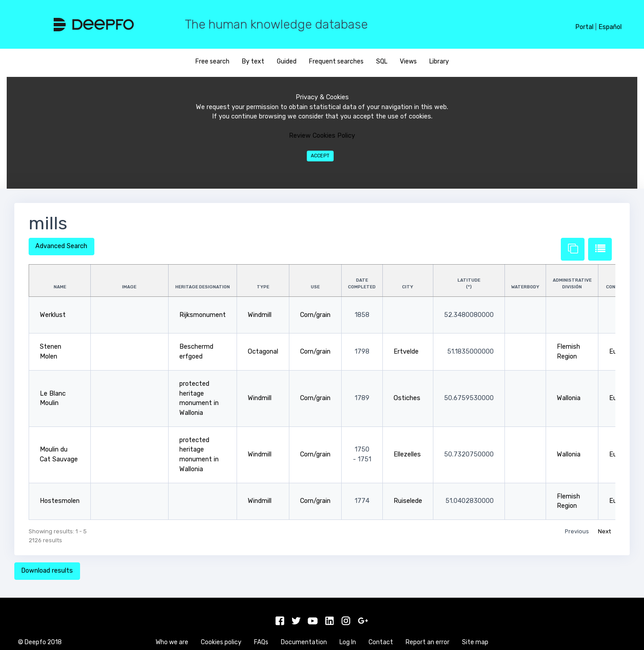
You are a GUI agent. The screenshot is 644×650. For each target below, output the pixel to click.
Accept (320, 156)
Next (604, 531)
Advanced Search (61, 246)
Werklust (53, 315)
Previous (577, 531)
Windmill (260, 315)
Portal (584, 27)
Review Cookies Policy (322, 136)
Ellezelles (407, 454)
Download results (47, 571)
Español (610, 27)
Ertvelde (406, 352)
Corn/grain (315, 315)
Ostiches (407, 398)
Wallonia (569, 398)
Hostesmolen (60, 501)
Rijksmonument (203, 315)
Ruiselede (408, 501)
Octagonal (263, 352)
